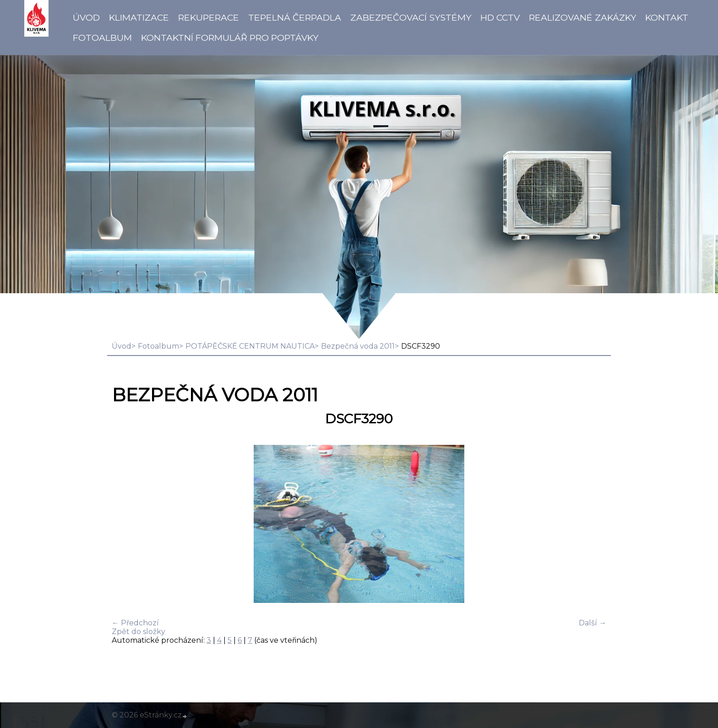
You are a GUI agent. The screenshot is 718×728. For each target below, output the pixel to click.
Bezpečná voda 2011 (358, 346)
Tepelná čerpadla (295, 17)
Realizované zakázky (582, 17)
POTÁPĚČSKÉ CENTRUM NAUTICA (250, 346)
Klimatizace (139, 17)
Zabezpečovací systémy (411, 17)
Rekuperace (209, 17)
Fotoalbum (102, 38)
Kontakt (667, 17)
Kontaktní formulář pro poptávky (230, 38)
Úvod (86, 17)
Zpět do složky (139, 632)
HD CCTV (500, 17)
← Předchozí (135, 623)
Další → (593, 623)
